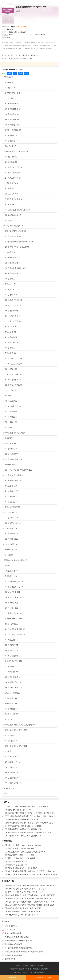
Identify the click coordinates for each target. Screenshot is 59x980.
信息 (26, 73)
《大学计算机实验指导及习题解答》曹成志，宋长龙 (24, 889)
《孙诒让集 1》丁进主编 (13, 865)
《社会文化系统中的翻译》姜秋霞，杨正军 (20, 826)
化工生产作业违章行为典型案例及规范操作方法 (24, 55)
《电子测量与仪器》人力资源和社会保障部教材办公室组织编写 (28, 885)
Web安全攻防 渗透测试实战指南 (17, 937)
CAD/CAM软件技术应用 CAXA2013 (20, 58)
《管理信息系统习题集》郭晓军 (16, 810)
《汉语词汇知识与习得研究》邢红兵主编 (20, 858)
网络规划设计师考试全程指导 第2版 (18, 941)
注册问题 (26, 966)
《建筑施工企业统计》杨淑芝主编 (17, 849)
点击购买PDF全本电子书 (42, 977)
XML (41, 972)
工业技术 (19, 11)
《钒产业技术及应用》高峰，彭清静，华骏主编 (22, 852)
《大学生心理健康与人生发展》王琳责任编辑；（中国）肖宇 (27, 895)
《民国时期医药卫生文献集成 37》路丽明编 (21, 829)
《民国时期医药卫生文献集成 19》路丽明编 (21, 836)
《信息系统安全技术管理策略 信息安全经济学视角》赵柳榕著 (28, 813)
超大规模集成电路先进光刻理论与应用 (19, 948)
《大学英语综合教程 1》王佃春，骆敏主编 (20, 908)
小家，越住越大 (11, 930)
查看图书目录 (13, 977)
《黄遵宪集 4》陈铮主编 (13, 862)
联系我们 (18, 966)
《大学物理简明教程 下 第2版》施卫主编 (20, 911)
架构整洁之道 (10, 959)
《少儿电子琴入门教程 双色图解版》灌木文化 (22, 892)
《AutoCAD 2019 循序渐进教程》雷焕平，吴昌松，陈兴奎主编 (28, 875)
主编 (9, 73)
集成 (15, 73)
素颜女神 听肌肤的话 (13, 933)
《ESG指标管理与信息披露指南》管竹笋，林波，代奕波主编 (27, 816)
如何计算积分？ (22, 27)
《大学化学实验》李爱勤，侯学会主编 (19, 915)
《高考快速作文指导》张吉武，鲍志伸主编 (20, 845)
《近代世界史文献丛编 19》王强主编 (18, 868)
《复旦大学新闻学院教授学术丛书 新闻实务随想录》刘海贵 (27, 905)
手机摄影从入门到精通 (13, 944)
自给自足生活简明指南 (13, 955)
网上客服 (41, 966)
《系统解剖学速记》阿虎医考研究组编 (19, 819)
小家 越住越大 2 (11, 926)
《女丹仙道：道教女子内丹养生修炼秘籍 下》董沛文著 (25, 806)
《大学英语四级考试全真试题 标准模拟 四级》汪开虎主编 (26, 898)
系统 (21, 73)
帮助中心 (33, 966)
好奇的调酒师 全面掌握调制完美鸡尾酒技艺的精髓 (24, 952)
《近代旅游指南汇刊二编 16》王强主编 (19, 855)
